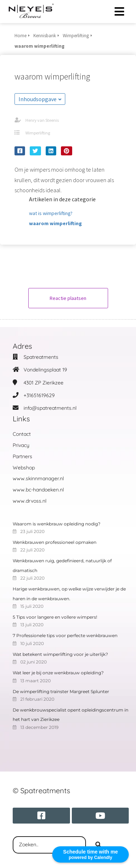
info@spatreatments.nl (50, 408)
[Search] (98, 845)
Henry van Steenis (42, 120)
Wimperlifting (38, 133)
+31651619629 (39, 395)
